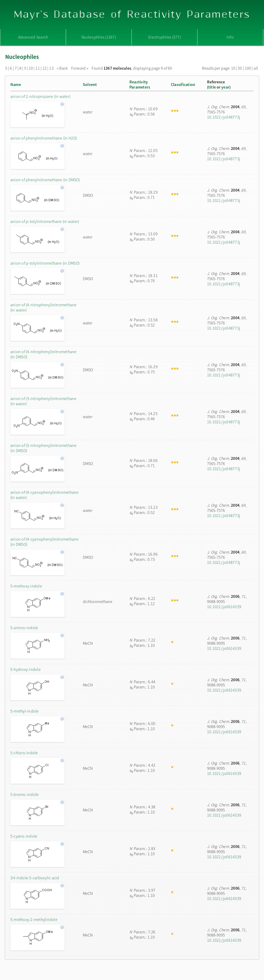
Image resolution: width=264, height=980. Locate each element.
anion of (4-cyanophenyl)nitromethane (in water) (45, 495)
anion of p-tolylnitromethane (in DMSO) (45, 263)
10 (31, 68)
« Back (63, 68)
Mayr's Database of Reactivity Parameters (132, 15)
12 (45, 68)
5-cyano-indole (24, 836)
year (225, 87)
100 (248, 68)
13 (51, 68)
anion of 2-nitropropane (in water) (40, 96)
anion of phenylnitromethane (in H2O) (44, 138)
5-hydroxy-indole (25, 669)
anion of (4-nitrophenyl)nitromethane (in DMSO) (43, 354)
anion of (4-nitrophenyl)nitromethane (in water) (43, 307)
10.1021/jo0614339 (224, 607)
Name (16, 84)
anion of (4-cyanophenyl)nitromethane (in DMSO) (45, 542)
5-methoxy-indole (26, 586)
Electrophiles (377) (164, 37)
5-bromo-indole (24, 794)
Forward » (80, 68)
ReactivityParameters (140, 84)
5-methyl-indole (25, 711)
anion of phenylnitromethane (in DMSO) (45, 180)
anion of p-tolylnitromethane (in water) (45, 221)
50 (240, 68)
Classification (183, 84)
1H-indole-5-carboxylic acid (35, 878)
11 (38, 68)
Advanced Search (33, 37)
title (212, 87)
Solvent (90, 84)
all (256, 68)
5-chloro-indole (24, 753)
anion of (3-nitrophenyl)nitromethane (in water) (43, 401)
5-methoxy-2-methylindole (34, 919)
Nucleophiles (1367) (99, 37)
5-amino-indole (24, 628)
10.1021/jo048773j (224, 117)
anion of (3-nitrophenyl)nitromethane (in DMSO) (43, 448)
